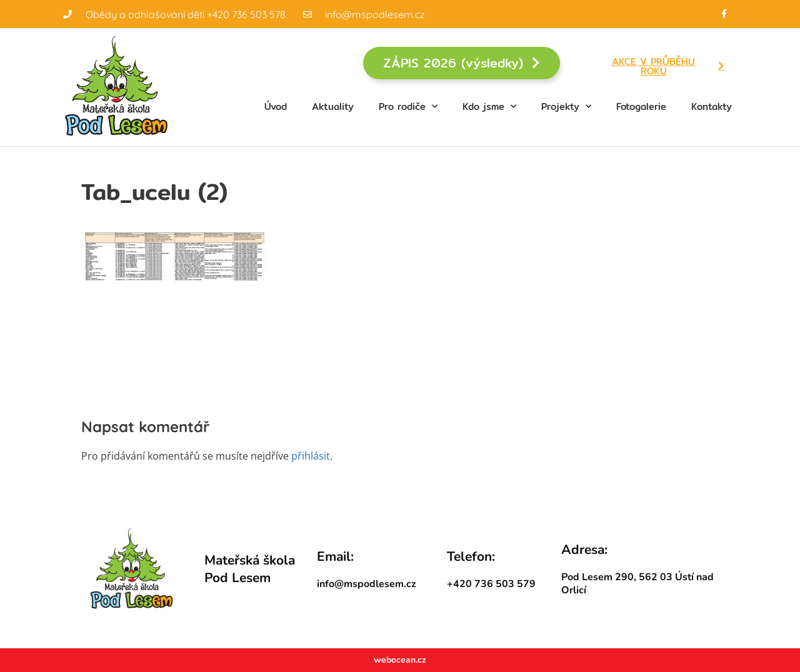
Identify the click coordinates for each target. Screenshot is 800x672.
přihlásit (311, 456)
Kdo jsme (489, 106)
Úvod (276, 106)
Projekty (566, 106)
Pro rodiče (408, 106)
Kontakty (712, 106)
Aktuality (333, 106)
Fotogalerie (641, 106)
